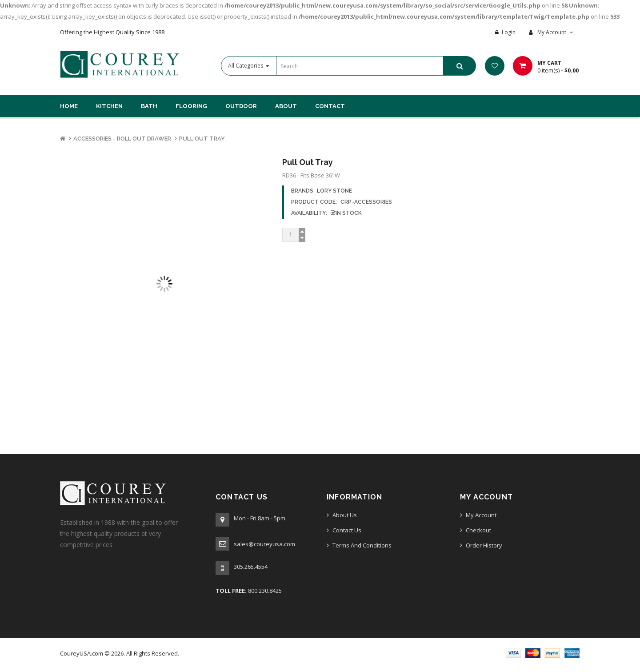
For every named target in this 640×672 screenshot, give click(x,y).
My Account (481, 515)
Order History (484, 545)
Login (509, 32)
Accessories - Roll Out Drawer (122, 139)
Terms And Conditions (362, 545)
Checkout (478, 530)
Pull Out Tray (202, 139)
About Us (345, 515)
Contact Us (347, 530)
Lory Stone (334, 191)
